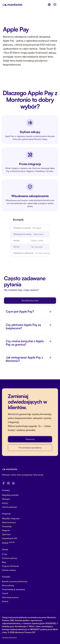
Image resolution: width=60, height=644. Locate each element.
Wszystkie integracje (11, 518)
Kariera (5, 601)
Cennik (5, 593)
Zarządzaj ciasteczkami (9, 638)
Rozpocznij (30, 439)
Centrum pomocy (10, 558)
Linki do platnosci (9, 507)
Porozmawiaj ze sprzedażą (13, 589)
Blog (4, 562)
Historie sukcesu (9, 570)
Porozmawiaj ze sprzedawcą (30, 448)
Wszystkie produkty (10, 495)
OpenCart (6, 534)
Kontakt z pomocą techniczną (15, 581)
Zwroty (5, 503)
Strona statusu (8, 585)
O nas (4, 554)
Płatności (6, 499)
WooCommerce (9, 522)
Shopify (8, 543)
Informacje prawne (10, 597)
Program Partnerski (10, 566)
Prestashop (7, 526)
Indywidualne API (10, 538)
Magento (6, 530)
